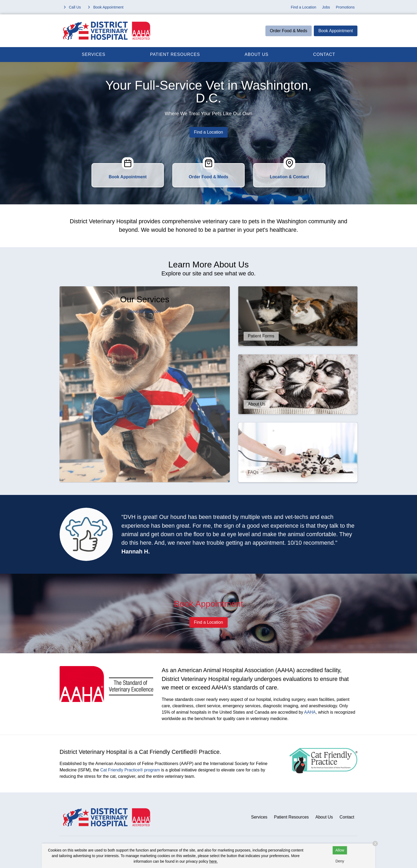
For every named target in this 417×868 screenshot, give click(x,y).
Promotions (345, 7)
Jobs (326, 7)
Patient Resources (175, 54)
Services (94, 54)
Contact (324, 54)
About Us (257, 54)
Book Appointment (336, 31)
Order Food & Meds (289, 31)
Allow (340, 850)
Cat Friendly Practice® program (130, 770)
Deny (340, 861)
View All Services (145, 311)
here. (214, 861)
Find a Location (303, 7)
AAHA (310, 712)
